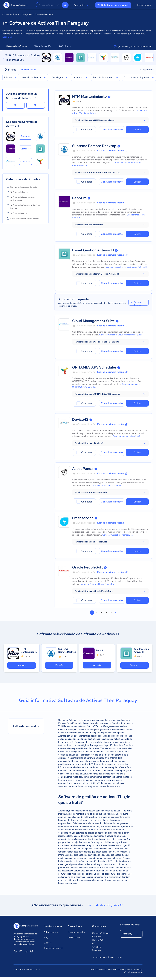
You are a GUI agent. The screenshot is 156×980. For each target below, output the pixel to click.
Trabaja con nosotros (53, 948)
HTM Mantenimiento (89, 96)
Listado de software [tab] (16, 46)
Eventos (48, 943)
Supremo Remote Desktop (94, 146)
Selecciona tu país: (130, 925)
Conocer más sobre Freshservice (118, 535)
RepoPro (79, 198)
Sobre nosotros (51, 932)
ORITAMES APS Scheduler (94, 367)
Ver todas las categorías (106, 905)
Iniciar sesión (144, 5)
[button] (110, 120)
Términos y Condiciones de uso (133, 971)
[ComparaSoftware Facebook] (26, 951)
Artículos (65, 46)
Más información (43, 46)
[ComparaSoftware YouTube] (21, 951)
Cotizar (137, 130)
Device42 (80, 419)
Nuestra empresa (53, 926)
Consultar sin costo (112, 130)
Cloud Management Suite (93, 321)
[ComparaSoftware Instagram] (32, 951)
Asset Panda (83, 469)
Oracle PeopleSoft (88, 567)
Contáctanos (99, 926)
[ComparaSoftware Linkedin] (15, 951)
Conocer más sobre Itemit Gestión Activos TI (126, 267)
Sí (15, 105)
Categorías (82, 5)
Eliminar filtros (28, 70)
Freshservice (83, 518)
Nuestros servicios (76, 932)
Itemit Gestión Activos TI (93, 250)
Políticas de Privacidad (101, 969)
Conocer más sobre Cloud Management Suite (121, 335)
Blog (46, 937)
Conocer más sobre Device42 (127, 436)
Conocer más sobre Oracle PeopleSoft (97, 584)
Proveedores (75, 926)
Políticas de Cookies (122, 969)
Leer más (7, 37)
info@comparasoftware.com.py (103, 957)
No (36, 105)
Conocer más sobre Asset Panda (108, 485)
